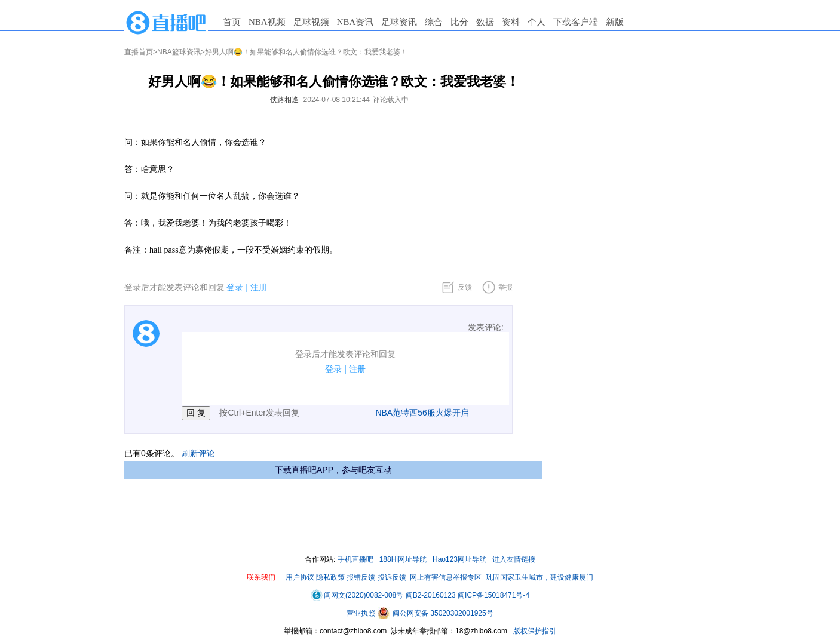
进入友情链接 (514, 559)
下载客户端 (576, 22)
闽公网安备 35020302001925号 (436, 613)
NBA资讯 (355, 22)
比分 (459, 22)
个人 (537, 22)
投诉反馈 (392, 577)
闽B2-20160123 (431, 595)
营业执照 (362, 613)
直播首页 (139, 52)
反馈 (465, 287)
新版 (615, 22)
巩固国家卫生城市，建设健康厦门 (539, 577)
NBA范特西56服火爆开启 (422, 413)
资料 (511, 22)
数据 (485, 22)
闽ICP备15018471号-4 (493, 595)
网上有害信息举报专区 (446, 577)
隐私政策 (330, 577)
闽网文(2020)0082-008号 (357, 595)
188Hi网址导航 (403, 559)
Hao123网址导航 (459, 559)
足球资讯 (399, 22)
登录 (235, 287)
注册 (259, 287)
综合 (434, 22)
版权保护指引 (534, 631)
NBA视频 (267, 22)
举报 (505, 287)
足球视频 (311, 22)
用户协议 (300, 577)
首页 (232, 22)
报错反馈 (361, 577)
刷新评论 (198, 453)
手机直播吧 (355, 559)
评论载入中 (391, 100)
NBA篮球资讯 (179, 52)
